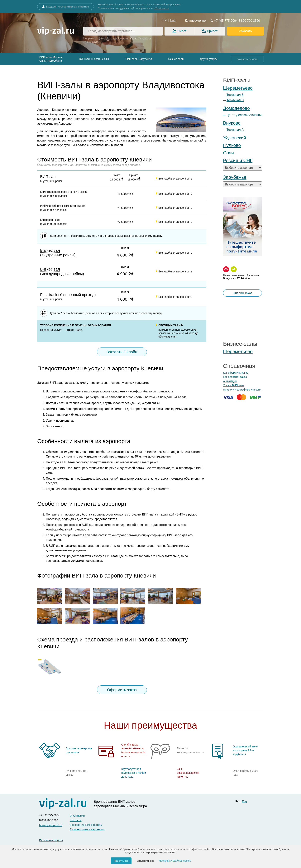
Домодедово (236, 108)
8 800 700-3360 (249, 21)
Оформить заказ (122, 690)
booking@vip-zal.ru (51, 825)
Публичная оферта (51, 840)
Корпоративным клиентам (86, 825)
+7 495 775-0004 (224, 21)
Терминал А (235, 130)
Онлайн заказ (242, 293)
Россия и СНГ (238, 160)
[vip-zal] (65, 804)
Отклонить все (146, 861)
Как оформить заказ (236, 373)
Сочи (228, 153)
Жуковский (235, 138)
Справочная (239, 366)
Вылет (179, 31)
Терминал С (235, 100)
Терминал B (235, 95)
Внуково (232, 123)
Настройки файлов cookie (175, 861)
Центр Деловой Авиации (244, 115)
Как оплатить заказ (235, 377)
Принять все (121, 861)
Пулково (232, 145)
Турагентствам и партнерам (87, 829)
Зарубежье (235, 177)
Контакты (76, 820)
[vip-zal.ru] (55, 31)
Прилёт (210, 31)
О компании (77, 816)
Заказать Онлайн (247, 59)
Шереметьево (238, 88)
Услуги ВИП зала (234, 385)
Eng (173, 20)
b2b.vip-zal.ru (161, 8)
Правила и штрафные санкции (242, 390)
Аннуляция (230, 381)
